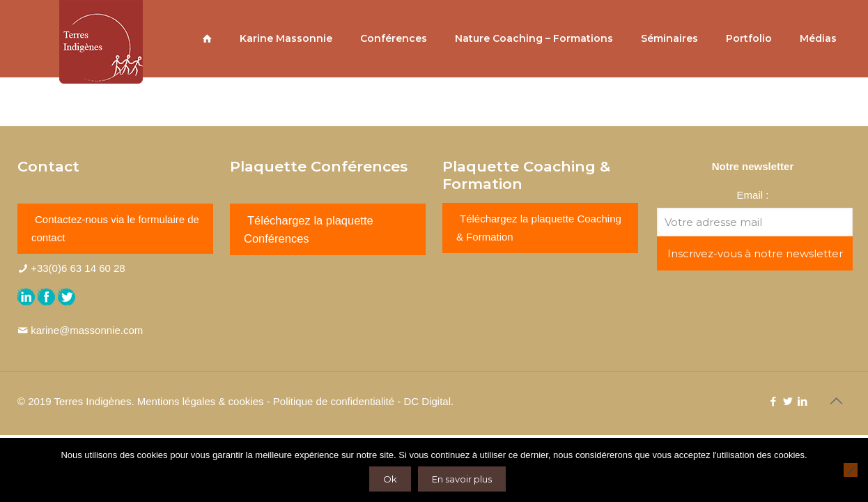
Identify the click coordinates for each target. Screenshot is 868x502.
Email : (753, 195)
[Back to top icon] (836, 401)
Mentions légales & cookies (201, 401)
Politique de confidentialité (334, 401)
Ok (390, 479)
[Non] (851, 470)
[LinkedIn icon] (802, 401)
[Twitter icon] (788, 401)
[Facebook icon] (773, 401)
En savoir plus (462, 479)
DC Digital (427, 401)
